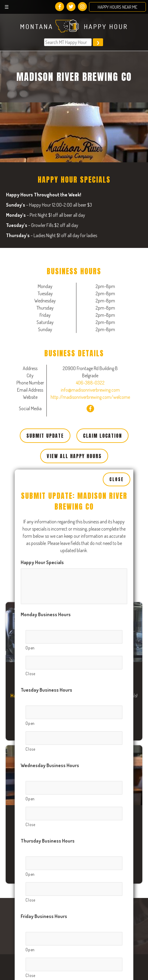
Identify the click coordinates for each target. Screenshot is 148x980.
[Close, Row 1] (74, 586)
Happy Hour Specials (42, 485)
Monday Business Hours (46, 537)
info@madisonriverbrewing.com (90, 390)
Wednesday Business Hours (50, 688)
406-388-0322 (90, 383)
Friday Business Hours (44, 839)
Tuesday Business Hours (46, 613)
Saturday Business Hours (47, 915)
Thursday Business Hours (48, 764)
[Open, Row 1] (74, 560)
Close (117, 403)
